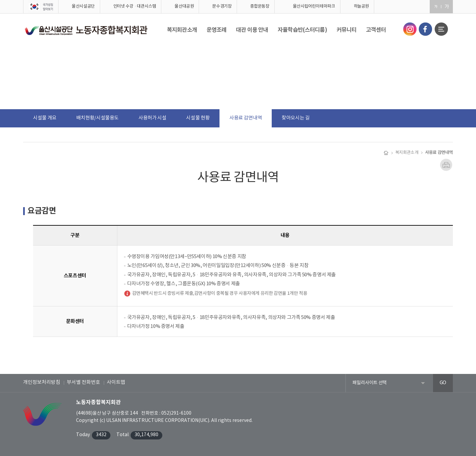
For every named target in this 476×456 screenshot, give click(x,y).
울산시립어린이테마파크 (314, 6)
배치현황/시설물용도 (98, 118)
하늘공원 (361, 6)
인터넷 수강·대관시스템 (135, 6)
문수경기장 (222, 6)
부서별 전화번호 (83, 382)
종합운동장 (260, 6)
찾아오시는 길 (296, 118)
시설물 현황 (198, 118)
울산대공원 (184, 6)
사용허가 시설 (152, 118)
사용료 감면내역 (246, 118)
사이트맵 (116, 382)
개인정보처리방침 (42, 382)
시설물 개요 (45, 118)
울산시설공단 (83, 6)
